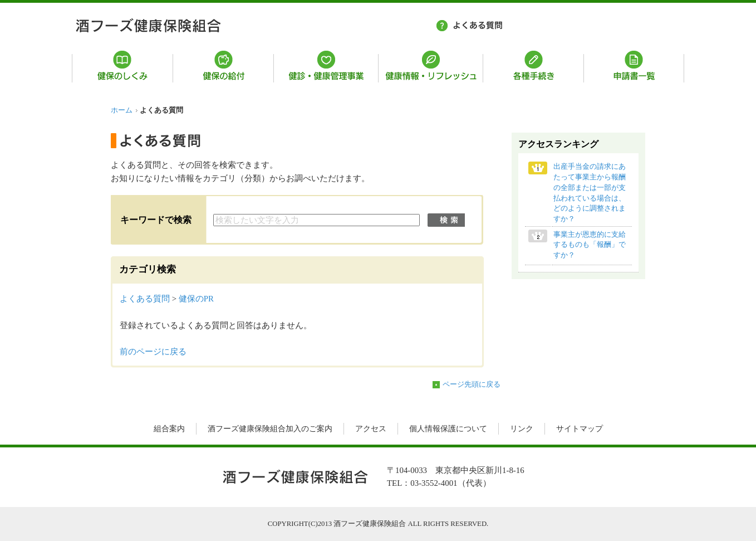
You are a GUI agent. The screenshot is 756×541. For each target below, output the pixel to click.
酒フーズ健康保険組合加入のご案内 (270, 429)
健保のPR (196, 299)
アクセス (371, 429)
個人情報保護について (448, 429)
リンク (522, 429)
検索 (446, 220)
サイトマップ (580, 429)
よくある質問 (145, 299)
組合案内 (169, 429)
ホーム (122, 110)
